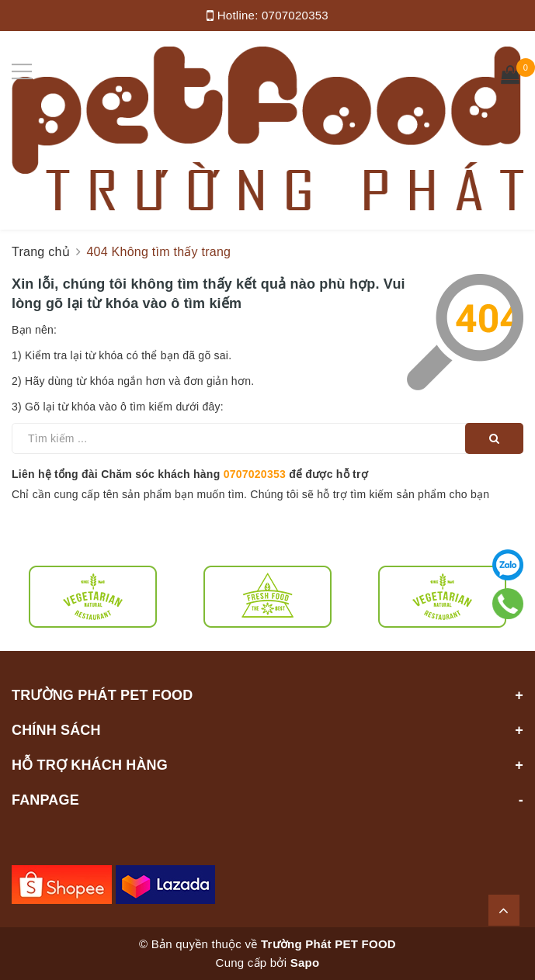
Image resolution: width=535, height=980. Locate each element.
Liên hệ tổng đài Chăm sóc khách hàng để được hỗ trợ (190, 474)
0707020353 (295, 15)
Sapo (305, 963)
